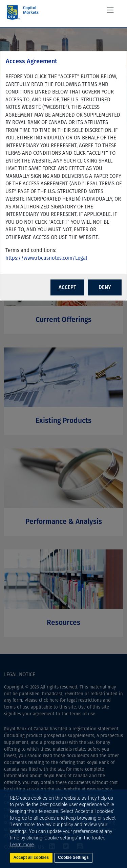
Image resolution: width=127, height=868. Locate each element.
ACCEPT (67, 287)
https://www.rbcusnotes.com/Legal (46, 258)
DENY (105, 287)
